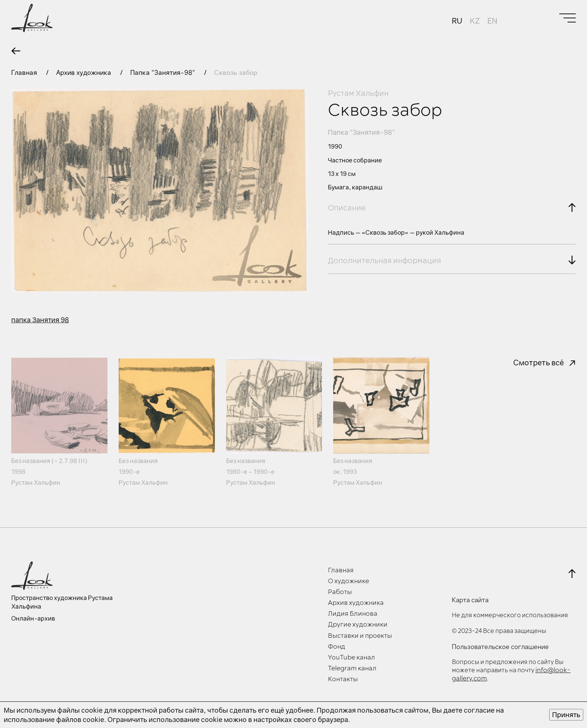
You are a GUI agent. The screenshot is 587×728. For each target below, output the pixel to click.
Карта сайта (470, 600)
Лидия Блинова (353, 614)
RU (457, 21)
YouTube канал (352, 658)
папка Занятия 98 (40, 320)
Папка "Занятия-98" (163, 72)
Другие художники (358, 625)
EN (492, 21)
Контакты (343, 679)
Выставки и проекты (360, 636)
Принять (566, 715)
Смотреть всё (539, 362)
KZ (475, 21)
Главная (25, 72)
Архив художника (84, 72)
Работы (340, 592)
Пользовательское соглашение (500, 647)
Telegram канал (352, 668)
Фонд (337, 647)
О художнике (349, 581)
